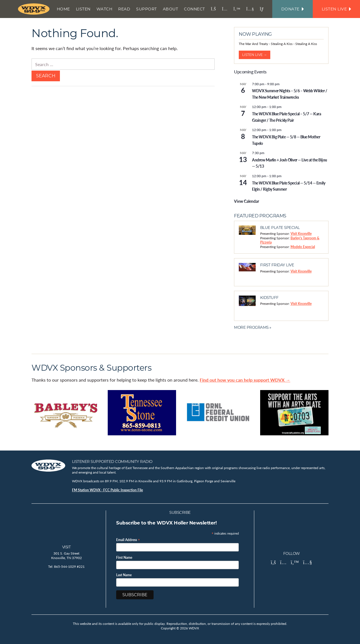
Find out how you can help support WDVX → (245, 380)
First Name (124, 558)
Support (147, 9)
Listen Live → (255, 55)
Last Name (124, 575)
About (171, 9)
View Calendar (247, 201)
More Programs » (253, 327)
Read (124, 9)
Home (63, 9)
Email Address (128, 540)
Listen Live (336, 9)
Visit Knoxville (301, 234)
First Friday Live (277, 265)
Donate (292, 9)
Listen (83, 9)
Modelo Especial (303, 247)
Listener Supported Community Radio (112, 461)
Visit (67, 547)
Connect (194, 9)
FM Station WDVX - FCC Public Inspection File (107, 490)
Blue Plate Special (280, 228)
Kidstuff (269, 298)
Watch (104, 9)
